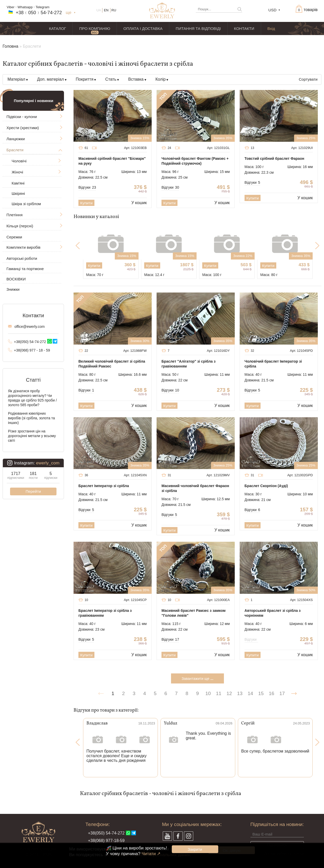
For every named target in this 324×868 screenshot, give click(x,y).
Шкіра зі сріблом (26, 204)
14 (250, 693)
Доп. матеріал (51, 79)
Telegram (42, 7)
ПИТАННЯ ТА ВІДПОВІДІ (198, 28)
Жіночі (17, 172)
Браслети (15, 150)
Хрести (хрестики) (23, 128)
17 (282, 693)
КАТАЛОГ (58, 28)
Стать (111, 79)
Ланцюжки (16, 139)
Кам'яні (18, 183)
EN (106, 10)
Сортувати (308, 79)
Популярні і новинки (34, 101)
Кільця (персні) (20, 226)
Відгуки (87, 187)
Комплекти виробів (23, 247)
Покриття (85, 79)
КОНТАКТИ (244, 28)
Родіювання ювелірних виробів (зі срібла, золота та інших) (31, 418)
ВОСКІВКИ (16, 279)
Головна (10, 46)
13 (240, 693)
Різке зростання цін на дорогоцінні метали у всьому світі (32, 436)
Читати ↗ (151, 854)
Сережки (14, 237)
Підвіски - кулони (22, 117)
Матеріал (16, 79)
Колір (161, 79)
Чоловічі (19, 161)
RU (114, 10)
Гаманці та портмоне (25, 269)
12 (229, 693)
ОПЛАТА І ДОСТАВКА (143, 28)
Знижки (13, 289)
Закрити (195, 849)
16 (272, 693)
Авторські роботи (22, 258)
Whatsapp (25, 7)
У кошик (139, 203)
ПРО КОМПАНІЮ (95, 28)
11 (219, 693)
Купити (86, 203)
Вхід (271, 28)
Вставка (136, 79)
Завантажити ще (197, 679)
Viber (11, 7)
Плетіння (14, 215)
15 (261, 693)
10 (208, 693)
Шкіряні (18, 193)
